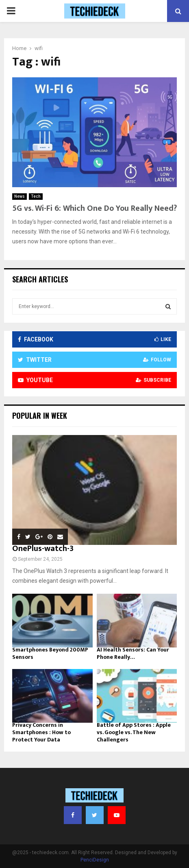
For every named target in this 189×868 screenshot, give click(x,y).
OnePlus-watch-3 (43, 549)
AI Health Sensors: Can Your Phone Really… (133, 653)
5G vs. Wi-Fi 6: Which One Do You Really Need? (94, 208)
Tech (36, 196)
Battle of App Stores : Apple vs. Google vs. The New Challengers (134, 732)
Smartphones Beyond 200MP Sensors (50, 653)
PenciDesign (95, 860)
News (20, 196)
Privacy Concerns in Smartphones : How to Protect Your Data (41, 732)
